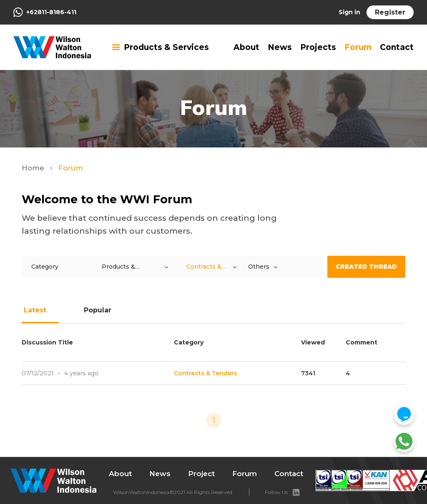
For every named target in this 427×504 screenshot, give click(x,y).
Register (390, 12)
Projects (318, 47)
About (246, 47)
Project (201, 474)
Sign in (349, 12)
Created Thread (366, 267)
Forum (358, 47)
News (280, 47)
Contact (397, 47)
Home (34, 168)
